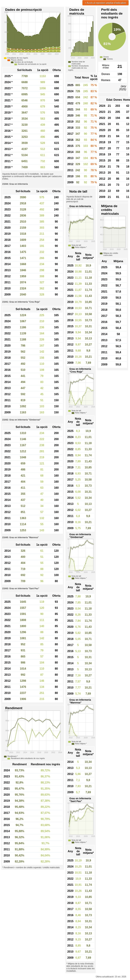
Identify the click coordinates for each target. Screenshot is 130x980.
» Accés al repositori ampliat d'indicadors (106, 3)
